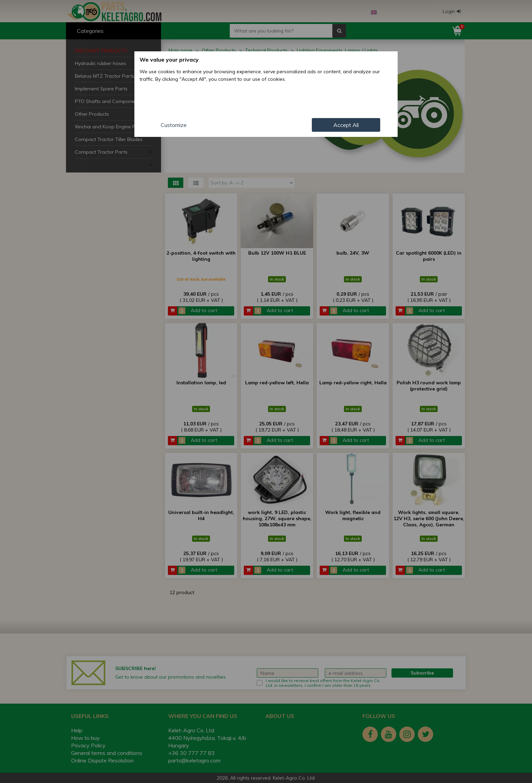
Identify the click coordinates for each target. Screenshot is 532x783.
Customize (174, 125)
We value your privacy (169, 60)
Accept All (346, 125)
